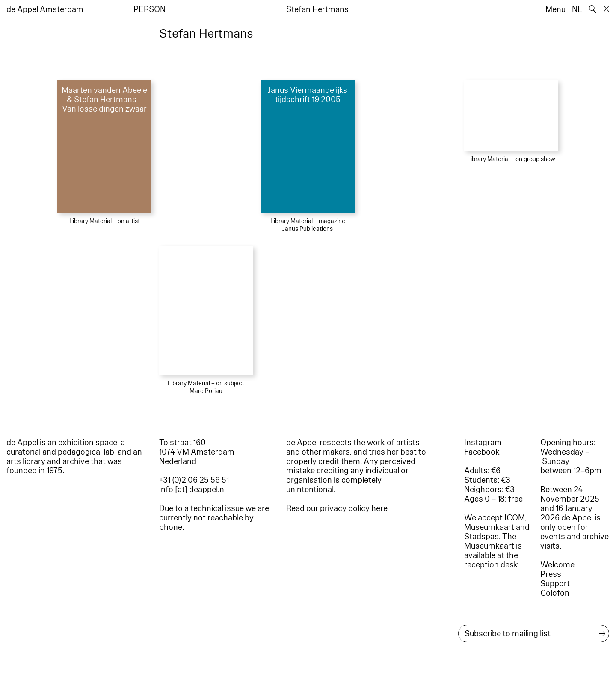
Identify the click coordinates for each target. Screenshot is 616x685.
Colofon (555, 593)
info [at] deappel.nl (192, 490)
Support (555, 584)
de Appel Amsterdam (45, 9)
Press (551, 574)
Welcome (557, 565)
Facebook (482, 452)
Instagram (483, 443)
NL (577, 9)
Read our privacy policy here (337, 508)
